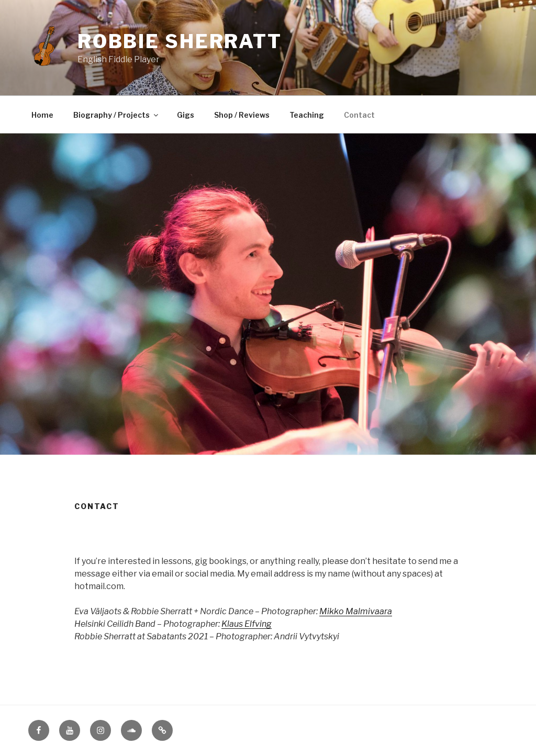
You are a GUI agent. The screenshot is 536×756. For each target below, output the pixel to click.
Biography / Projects (116, 115)
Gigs (186, 115)
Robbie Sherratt (180, 41)
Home (42, 115)
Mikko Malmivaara (356, 611)
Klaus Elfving (247, 624)
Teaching (307, 115)
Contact (359, 115)
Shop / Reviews (242, 115)
